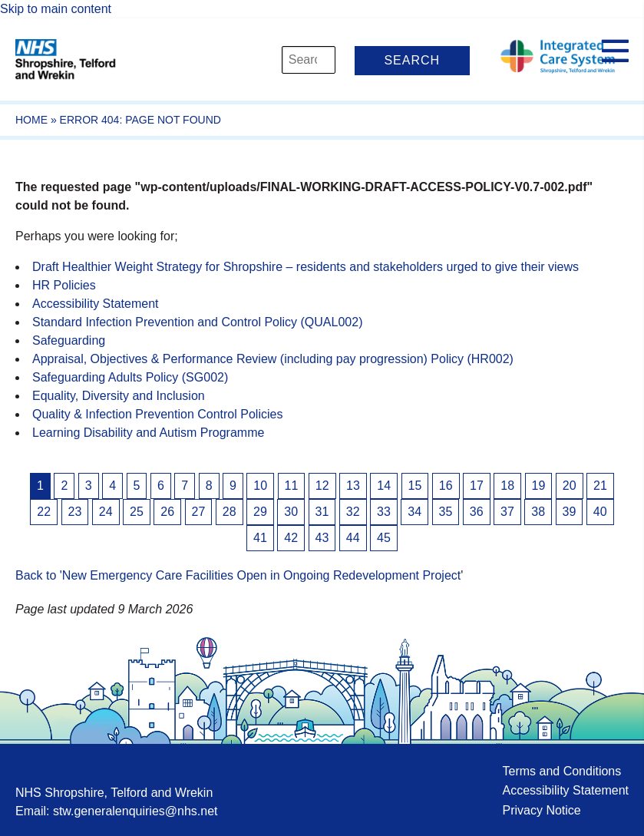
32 (353, 512)
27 (199, 512)
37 (507, 512)
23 (75, 512)
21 (600, 486)
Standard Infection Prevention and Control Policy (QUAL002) (197, 322)
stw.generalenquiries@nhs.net (135, 811)
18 (507, 486)
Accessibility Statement (96, 304)
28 (230, 512)
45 (384, 538)
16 (446, 486)
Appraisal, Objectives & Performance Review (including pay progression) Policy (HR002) (273, 359)
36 (477, 512)
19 (539, 486)
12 (322, 486)
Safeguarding (69, 340)
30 (291, 512)
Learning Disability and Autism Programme (148, 433)
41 (260, 538)
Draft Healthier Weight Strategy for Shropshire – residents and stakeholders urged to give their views (305, 267)
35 (446, 512)
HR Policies (64, 285)
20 (570, 486)
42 (291, 538)
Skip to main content (56, 9)
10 (260, 486)
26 (167, 512)
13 (353, 486)
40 (600, 512)
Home (31, 120)
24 (106, 512)
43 (322, 538)
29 (260, 512)
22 (44, 512)
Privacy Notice (541, 810)
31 (322, 512)
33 (384, 512)
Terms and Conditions (561, 771)
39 (570, 512)
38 (538, 512)
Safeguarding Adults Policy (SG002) (130, 377)
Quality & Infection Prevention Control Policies (157, 414)
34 (414, 512)
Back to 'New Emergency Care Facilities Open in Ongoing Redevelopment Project (238, 575)
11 (292, 486)
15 (415, 486)
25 (137, 512)
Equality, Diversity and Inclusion (119, 396)
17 (477, 486)
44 (353, 538)
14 (384, 486)
